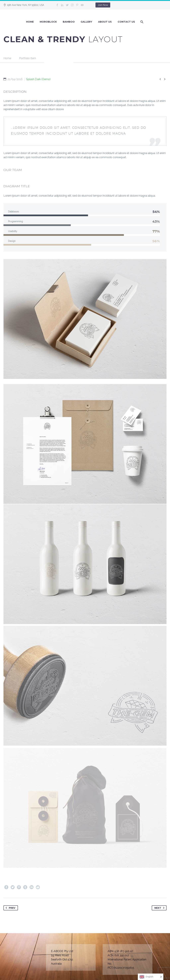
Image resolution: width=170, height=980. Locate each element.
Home (30, 22)
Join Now (103, 5)
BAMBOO (69, 22)
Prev (10, 908)
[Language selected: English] (151, 977)
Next (160, 908)
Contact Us (126, 22)
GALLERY (86, 22)
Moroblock (48, 22)
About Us (105, 22)
